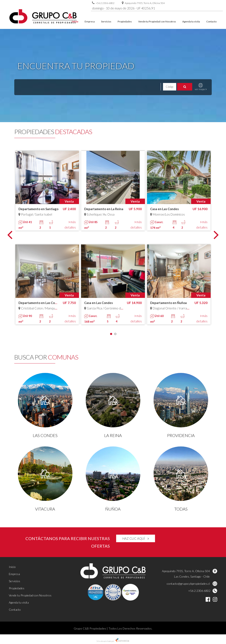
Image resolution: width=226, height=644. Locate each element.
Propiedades (125, 21)
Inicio (75, 21)
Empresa (90, 21)
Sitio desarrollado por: (113, 641)
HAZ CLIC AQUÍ (136, 538)
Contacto (211, 21)
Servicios (106, 21)
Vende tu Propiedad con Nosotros (157, 21)
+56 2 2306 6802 (105, 3)
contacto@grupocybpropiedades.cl (192, 584)
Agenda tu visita (191, 21)
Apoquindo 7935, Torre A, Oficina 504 (145, 3)
